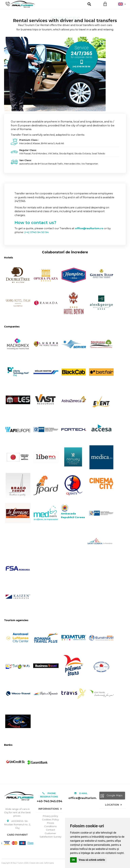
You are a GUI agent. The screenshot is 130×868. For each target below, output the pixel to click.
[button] (122, 4)
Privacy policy (50, 816)
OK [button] (73, 860)
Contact (50, 830)
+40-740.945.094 (50, 801)
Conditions (50, 826)
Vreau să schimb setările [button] (92, 860)
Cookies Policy (50, 820)
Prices (50, 823)
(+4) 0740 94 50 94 (36, 232)
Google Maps (111, 796)
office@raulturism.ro (81, 798)
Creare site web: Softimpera (42, 863)
